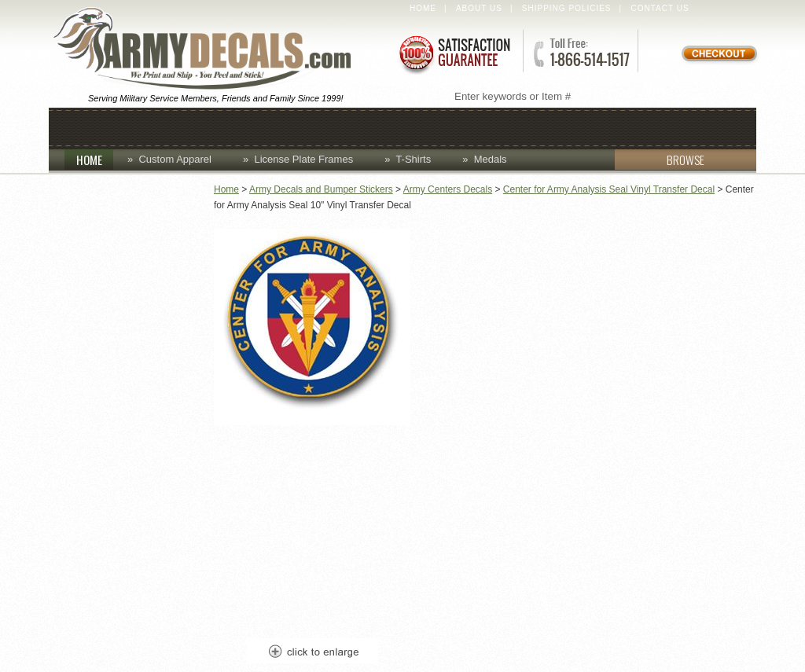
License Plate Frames (303, 159)
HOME (95, 160)
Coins (228, 127)
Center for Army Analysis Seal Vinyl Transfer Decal (609, 189)
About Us (479, 8)
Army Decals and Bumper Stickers (321, 189)
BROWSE (660, 160)
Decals (446, 127)
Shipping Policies (567, 8)
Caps (164, 127)
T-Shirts (413, 159)
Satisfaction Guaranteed (454, 53)
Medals (491, 159)
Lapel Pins (534, 127)
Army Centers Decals (448, 189)
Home (423, 8)
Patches (628, 127)
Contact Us (660, 8)
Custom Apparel (333, 127)
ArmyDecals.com (209, 50)
